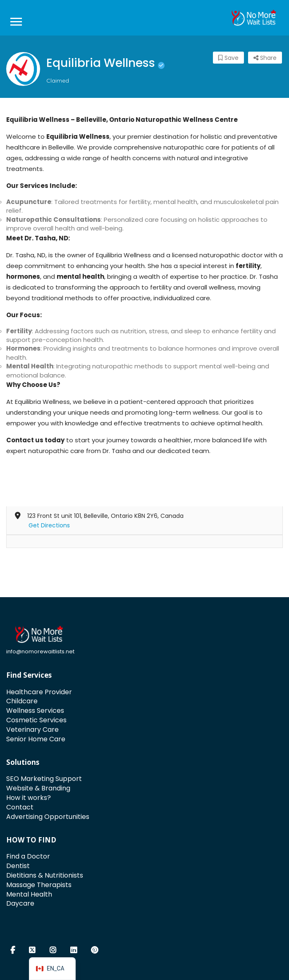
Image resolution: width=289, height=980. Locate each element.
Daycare (20, 903)
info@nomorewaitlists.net (40, 651)
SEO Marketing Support (44, 779)
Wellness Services (35, 711)
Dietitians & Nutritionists (45, 875)
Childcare (22, 701)
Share (265, 58)
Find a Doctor (28, 856)
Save (228, 58)
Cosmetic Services (36, 720)
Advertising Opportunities (48, 817)
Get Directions (49, 525)
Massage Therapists (39, 885)
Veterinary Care (32, 730)
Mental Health (29, 894)
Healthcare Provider (39, 692)
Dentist (18, 866)
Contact (20, 807)
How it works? (29, 798)
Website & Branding (38, 788)
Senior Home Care (36, 739)
